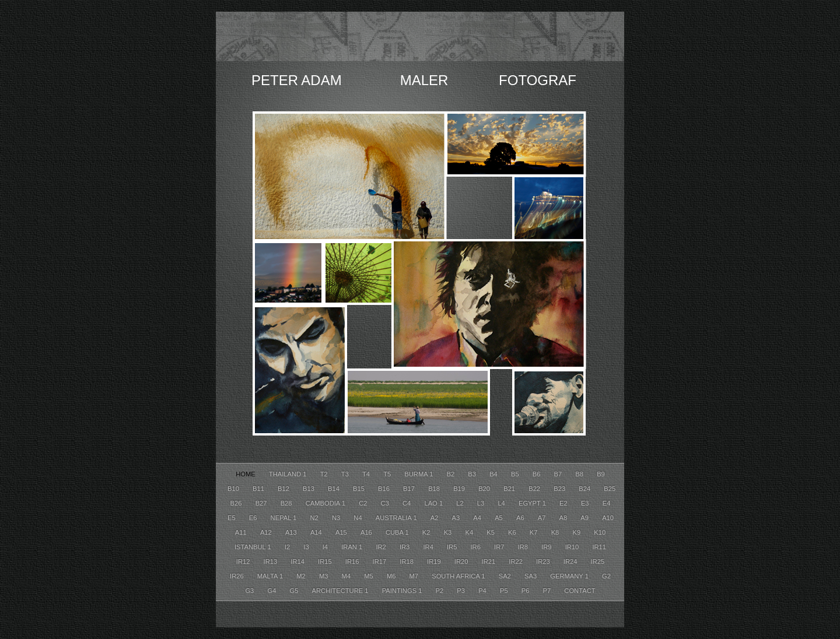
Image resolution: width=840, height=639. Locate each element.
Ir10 (573, 547)
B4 (494, 474)
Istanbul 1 (254, 547)
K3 (449, 532)
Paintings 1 (403, 591)
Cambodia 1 (327, 503)
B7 (559, 474)
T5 (388, 474)
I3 (307, 547)
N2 (315, 518)
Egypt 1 (533, 503)
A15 (342, 532)
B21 (510, 489)
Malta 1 (271, 576)
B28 (287, 503)
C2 (364, 503)
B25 (610, 489)
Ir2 (382, 547)
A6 (521, 518)
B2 (452, 474)
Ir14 (298, 561)
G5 (295, 591)
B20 (485, 489)
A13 (292, 532)
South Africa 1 (459, 576)
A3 (457, 518)
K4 (470, 532)
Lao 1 (434, 503)
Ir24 (571, 561)
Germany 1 (570, 576)
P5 (505, 591)
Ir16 (353, 561)
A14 (317, 532)
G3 (250, 591)
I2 (288, 547)
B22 (535, 489)
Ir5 (453, 547)
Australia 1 (397, 518)
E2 (564, 503)
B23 (560, 489)
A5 (500, 518)
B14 (335, 489)
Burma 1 (419, 474)
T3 (346, 474)
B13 (309, 489)
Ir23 (544, 561)
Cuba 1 (398, 532)
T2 (325, 474)
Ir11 (599, 547)
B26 (237, 503)
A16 (367, 532)
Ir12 (244, 561)
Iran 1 (353, 547)
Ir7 (500, 547)
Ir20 (462, 561)
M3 (325, 576)
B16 (385, 489)
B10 (234, 489)
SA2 (506, 576)
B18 (435, 489)
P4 (483, 591)
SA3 (531, 576)
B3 (473, 474)
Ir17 (381, 561)
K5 (491, 532)
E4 (607, 503)
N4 (358, 518)
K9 (577, 532)
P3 (462, 591)
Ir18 (407, 561)
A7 (543, 518)
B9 (601, 474)
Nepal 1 (285, 518)
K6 (513, 532)
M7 (415, 576)
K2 (427, 532)
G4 (272, 591)
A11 (242, 532)
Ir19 (435, 561)
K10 (600, 532)
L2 (461, 503)
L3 (482, 503)
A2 (435, 518)
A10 (608, 518)
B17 (410, 489)
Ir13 (272, 561)
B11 (259, 489)
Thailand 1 (289, 474)
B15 (360, 489)
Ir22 (517, 561)
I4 (326, 547)
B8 (580, 474)
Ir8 (524, 547)
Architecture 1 (341, 591)
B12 (284, 489)
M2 (302, 576)
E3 (586, 503)
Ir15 (326, 561)
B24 (585, 489)
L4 (502, 503)
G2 (606, 576)
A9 (585, 518)
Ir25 (598, 561)
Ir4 (429, 547)
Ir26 (238, 576)
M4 (347, 576)
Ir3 (406, 547)
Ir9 (547, 547)
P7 (548, 591)
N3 (337, 518)
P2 (441, 591)
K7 (535, 532)
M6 (392, 576)
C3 (386, 503)
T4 (367, 474)
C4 (407, 503)
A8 (564, 518)
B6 (538, 474)
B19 (460, 489)
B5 (516, 474)
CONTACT (580, 591)
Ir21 (490, 561)
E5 (232, 518)
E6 (254, 518)
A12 (267, 532)
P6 (526, 591)
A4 (478, 518)
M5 (370, 576)
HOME (246, 474)
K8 (556, 532)
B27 (262, 503)
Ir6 (477, 547)
